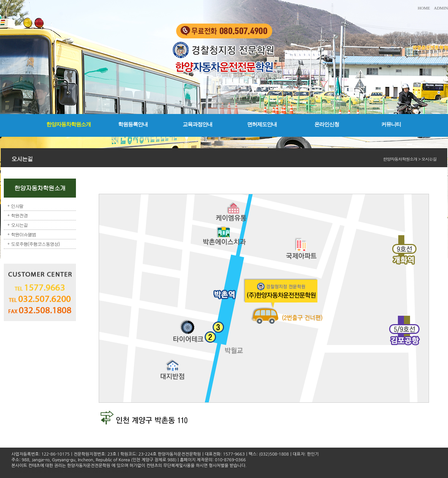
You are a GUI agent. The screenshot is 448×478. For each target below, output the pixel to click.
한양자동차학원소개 (69, 124)
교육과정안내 (197, 124)
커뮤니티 (391, 124)
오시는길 (19, 225)
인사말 (17, 206)
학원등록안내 (133, 124)
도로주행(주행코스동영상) (35, 244)
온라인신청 (327, 124)
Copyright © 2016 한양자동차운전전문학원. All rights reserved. (70, 471)
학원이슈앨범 (24, 234)
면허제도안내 (262, 124)
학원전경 (19, 215)
